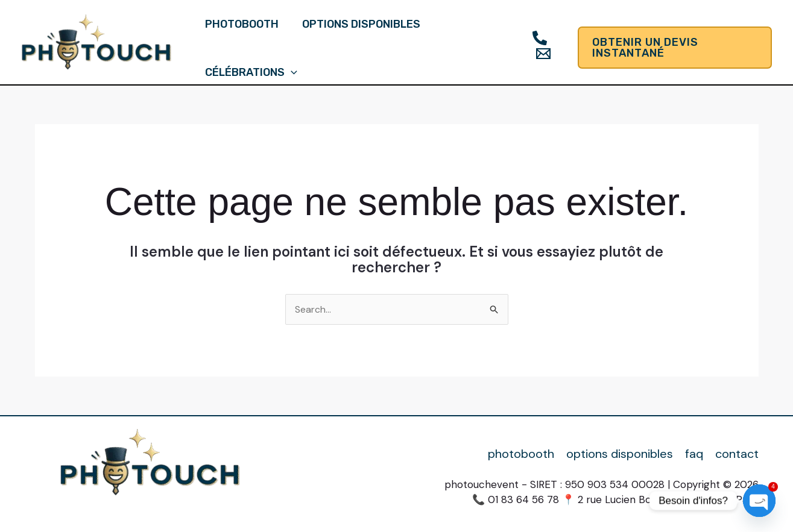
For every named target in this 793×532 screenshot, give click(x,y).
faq (694, 454)
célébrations (251, 72)
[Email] (541, 54)
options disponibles (359, 24)
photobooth (241, 24)
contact (737, 454)
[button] (674, 48)
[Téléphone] (537, 38)
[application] (290, 72)
